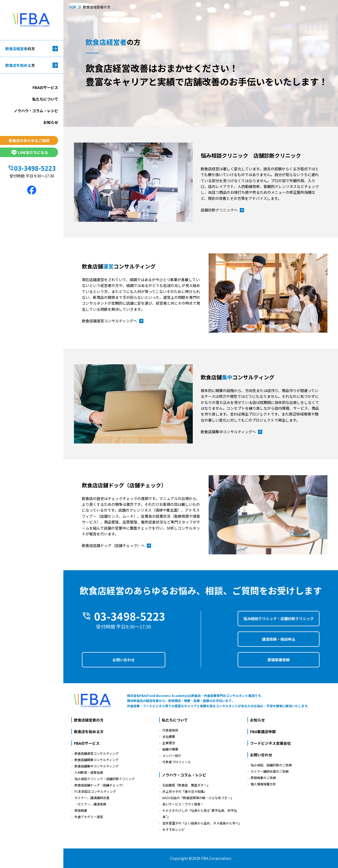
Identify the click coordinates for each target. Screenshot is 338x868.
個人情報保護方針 (263, 784)
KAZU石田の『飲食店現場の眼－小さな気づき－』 (198, 798)
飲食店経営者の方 (89, 720)
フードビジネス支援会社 (270, 743)
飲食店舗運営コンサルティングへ (113, 321)
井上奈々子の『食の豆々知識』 (185, 791)
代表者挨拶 (170, 730)
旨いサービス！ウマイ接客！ (183, 804)
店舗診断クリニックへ (222, 210)
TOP (72, 7)
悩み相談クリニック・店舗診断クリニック (279, 619)
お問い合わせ (124, 660)
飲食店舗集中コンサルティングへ (231, 432)
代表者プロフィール (177, 762)
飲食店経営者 (20, 49)
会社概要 (169, 736)
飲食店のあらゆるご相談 (29, 140)
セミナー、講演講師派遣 (92, 798)
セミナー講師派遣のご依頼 (270, 771)
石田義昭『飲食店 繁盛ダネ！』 (186, 785)
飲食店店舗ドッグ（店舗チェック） (100, 785)
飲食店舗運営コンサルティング (97, 753)
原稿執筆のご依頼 (263, 778)
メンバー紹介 (172, 755)
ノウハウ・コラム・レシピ (36, 111)
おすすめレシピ (173, 829)
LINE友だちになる (29, 152)
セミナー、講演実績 (92, 804)
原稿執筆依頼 (279, 660)
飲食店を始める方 (89, 732)
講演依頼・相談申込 (279, 639)
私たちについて (45, 99)
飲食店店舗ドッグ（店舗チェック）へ (116, 546)
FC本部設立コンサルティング (95, 791)
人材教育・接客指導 (89, 772)
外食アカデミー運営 (89, 817)
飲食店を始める (20, 65)
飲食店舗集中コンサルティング (97, 766)
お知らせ (51, 122)
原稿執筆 (81, 810)
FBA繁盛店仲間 (263, 732)
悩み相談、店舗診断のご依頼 (271, 765)
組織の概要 (170, 749)
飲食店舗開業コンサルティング (97, 760)
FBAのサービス (45, 87)
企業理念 (169, 743)
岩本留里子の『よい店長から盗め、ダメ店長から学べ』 (202, 823)
